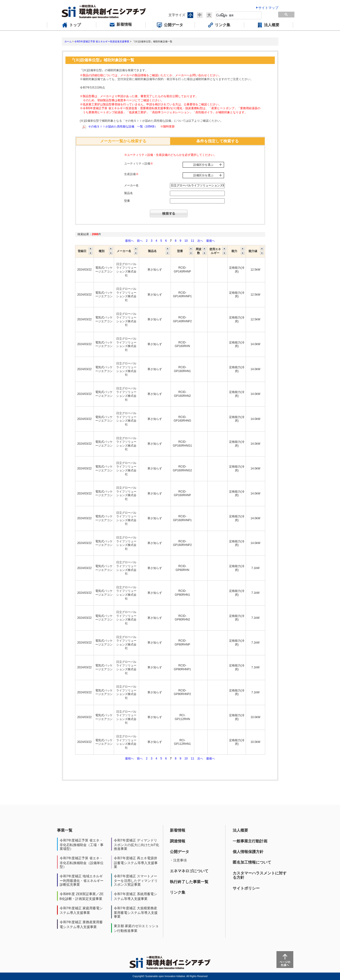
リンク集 (178, 892)
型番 (127, 201)
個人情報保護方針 (248, 852)
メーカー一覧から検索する (123, 141)
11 (192, 241)
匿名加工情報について (252, 862)
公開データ (180, 852)
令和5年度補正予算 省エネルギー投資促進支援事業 (102, 41)
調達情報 (178, 841)
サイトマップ (268, 8)
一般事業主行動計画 (250, 841)
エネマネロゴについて (189, 871)
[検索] (239, 15)
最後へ (211, 241)
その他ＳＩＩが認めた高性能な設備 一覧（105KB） (123, 126)
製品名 (128, 193)
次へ (200, 241)
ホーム (68, 41)
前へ (140, 241)
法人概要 (240, 830)
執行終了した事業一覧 (189, 882)
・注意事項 (178, 860)
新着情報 (178, 830)
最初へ (130, 241)
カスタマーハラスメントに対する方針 (260, 875)
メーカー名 (131, 185)
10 (186, 241)
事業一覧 (65, 830)
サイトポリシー (246, 888)
